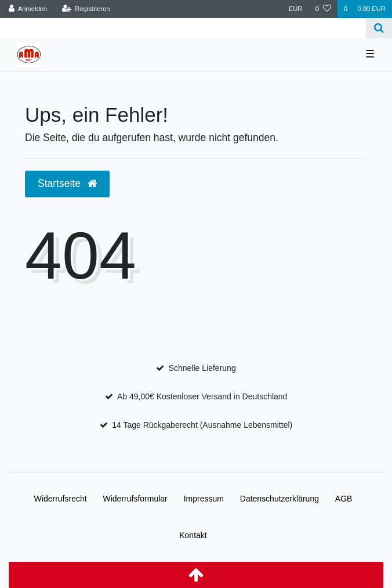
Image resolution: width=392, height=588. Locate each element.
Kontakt (193, 535)
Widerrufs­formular (135, 499)
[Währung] (296, 9)
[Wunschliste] (323, 9)
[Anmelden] (28, 9)
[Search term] (183, 28)
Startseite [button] (67, 183)
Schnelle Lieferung (202, 368)
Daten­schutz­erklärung (280, 499)
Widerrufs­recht (61, 499)
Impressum (204, 499)
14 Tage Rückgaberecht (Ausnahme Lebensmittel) (202, 425)
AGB (344, 499)
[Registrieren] (86, 9)
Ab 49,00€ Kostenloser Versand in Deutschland (202, 396)
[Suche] (379, 28)
